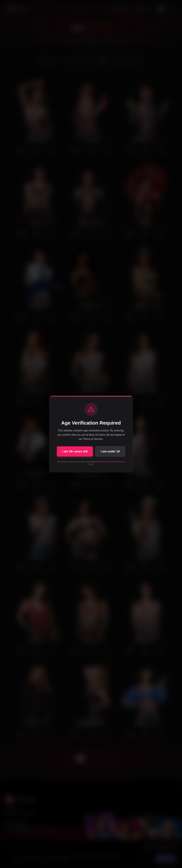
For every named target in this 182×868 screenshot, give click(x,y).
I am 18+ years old (75, 451)
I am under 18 (110, 451)
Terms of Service (106, 462)
